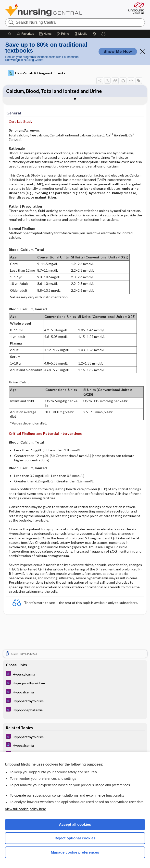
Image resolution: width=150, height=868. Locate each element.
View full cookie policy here (25, 809)
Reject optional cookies (75, 838)
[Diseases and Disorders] (75, 675)
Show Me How (118, 51)
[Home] (10, 34)
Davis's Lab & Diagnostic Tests (37, 73)
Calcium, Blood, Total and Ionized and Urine (54, 91)
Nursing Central (44, 10)
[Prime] (63, 34)
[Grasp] (94, 34)
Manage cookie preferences (75, 852)
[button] (103, 34)
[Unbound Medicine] (135, 8)
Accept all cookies (75, 824)
